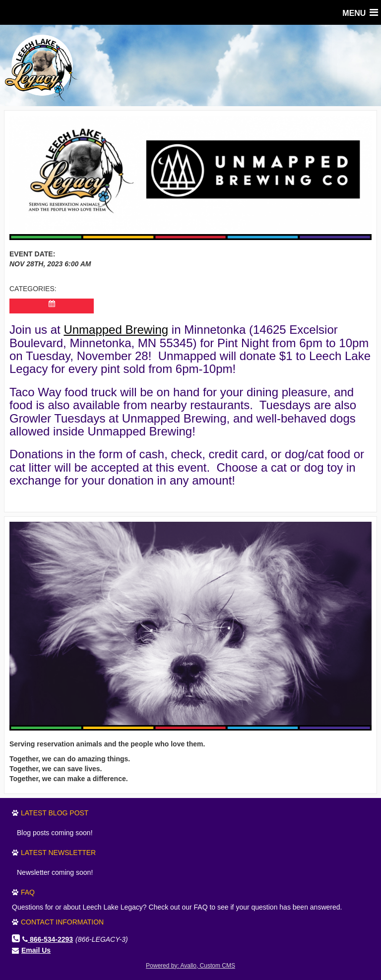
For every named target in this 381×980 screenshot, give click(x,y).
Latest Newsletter (58, 853)
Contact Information (62, 922)
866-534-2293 (48, 939)
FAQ (28, 892)
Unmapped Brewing (116, 330)
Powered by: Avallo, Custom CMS (190, 966)
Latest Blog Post (55, 813)
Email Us (36, 950)
